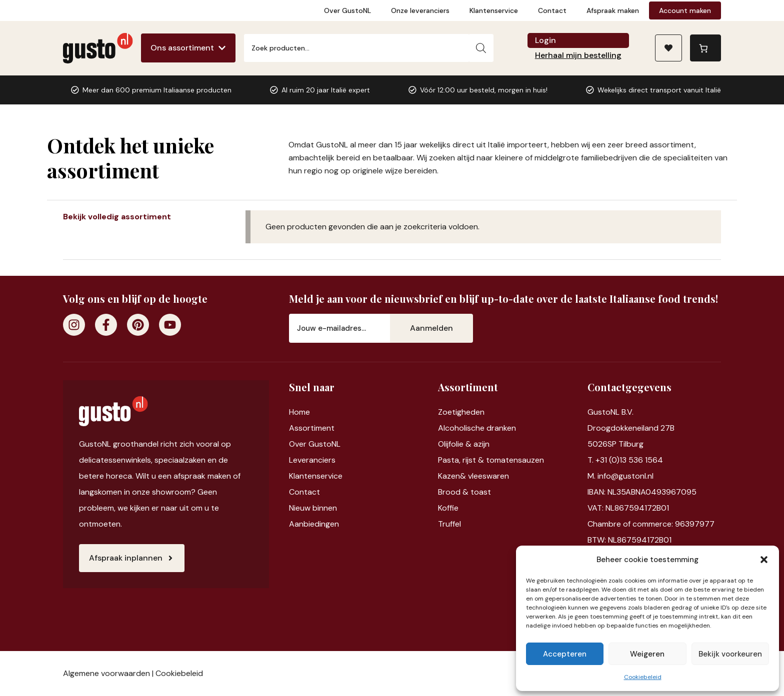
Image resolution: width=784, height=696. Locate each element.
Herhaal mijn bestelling (578, 55)
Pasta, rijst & (462, 460)
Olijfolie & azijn (464, 444)
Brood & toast (464, 492)
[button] (764, 560)
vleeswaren (488, 476)
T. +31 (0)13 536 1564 (625, 460)
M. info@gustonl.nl (620, 476)
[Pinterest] (138, 325)
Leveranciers (312, 460)
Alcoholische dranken (477, 428)
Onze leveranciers (420, 10)
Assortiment (312, 428)
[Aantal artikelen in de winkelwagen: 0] (705, 48)
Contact (552, 10)
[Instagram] (74, 325)
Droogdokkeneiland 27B (631, 428)
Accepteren (565, 654)
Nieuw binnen (313, 508)
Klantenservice (494, 10)
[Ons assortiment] (188, 48)
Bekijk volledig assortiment (117, 217)
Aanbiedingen (314, 524)
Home (299, 412)
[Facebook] (106, 325)
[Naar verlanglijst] (668, 48)
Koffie (448, 508)
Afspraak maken (613, 10)
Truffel (449, 524)
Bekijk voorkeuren (730, 654)
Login (545, 40)
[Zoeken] (481, 48)
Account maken (685, 10)
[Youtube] (170, 325)
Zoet (447, 412)
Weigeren (647, 654)
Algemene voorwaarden (106, 673)
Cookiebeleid (643, 677)
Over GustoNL (347, 10)
